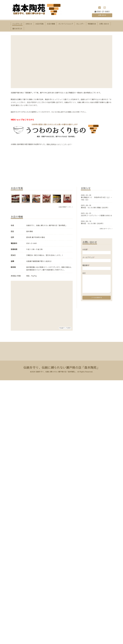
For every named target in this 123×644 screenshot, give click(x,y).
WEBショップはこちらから (22, 120)
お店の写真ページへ (66, 207)
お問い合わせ (102, 15)
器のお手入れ (17, 29)
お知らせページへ (106, 229)
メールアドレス (88, 257)
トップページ (17, 24)
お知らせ (29, 24)
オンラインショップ (66, 24)
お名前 (85, 249)
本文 (84, 273)
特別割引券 (92, 24)
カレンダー (80, 24)
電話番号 (86, 265)
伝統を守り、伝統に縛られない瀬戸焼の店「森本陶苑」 (62, 367)
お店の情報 (51, 24)
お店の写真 (39, 24)
